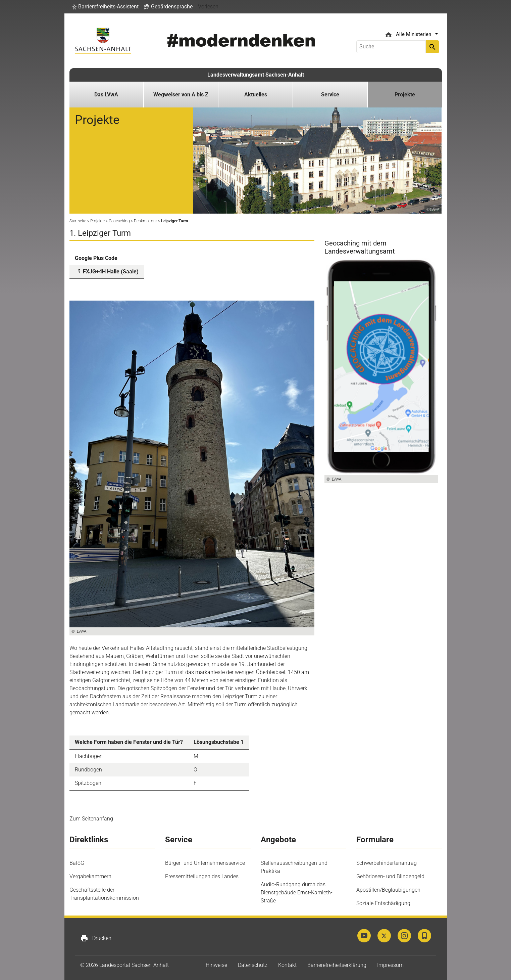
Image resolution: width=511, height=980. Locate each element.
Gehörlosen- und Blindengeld (390, 876)
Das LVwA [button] (106, 95)
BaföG (77, 863)
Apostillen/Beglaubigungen (388, 890)
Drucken (96, 938)
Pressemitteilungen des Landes (202, 876)
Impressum (390, 965)
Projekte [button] (405, 95)
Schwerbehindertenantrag (387, 863)
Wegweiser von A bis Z (181, 95)
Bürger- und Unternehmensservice (205, 863)
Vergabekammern (90, 876)
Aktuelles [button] (256, 95)
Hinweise (216, 965)
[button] (105, 7)
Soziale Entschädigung (383, 903)
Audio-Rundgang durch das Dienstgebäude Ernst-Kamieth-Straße (297, 893)
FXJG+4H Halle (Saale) (111, 272)
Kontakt (287, 965)
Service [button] (330, 95)
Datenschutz (253, 965)
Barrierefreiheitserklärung (337, 965)
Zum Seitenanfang (91, 819)
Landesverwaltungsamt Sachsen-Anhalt (256, 75)
